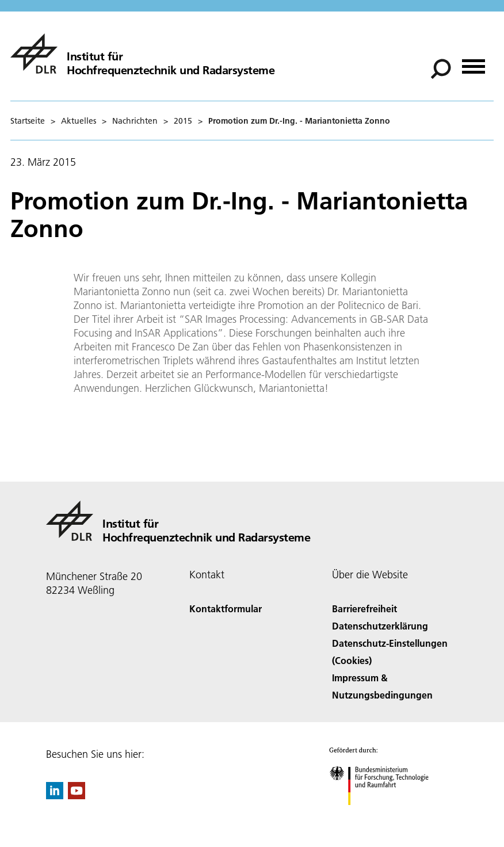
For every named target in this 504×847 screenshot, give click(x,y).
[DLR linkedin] (55, 796)
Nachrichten (135, 121)
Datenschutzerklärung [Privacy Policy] (380, 626)
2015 (183, 121)
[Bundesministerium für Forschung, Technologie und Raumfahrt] (385, 815)
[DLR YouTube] (77, 796)
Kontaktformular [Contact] (226, 608)
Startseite (28, 121)
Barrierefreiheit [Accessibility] (364, 608)
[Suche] (441, 69)
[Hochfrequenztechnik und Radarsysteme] (142, 54)
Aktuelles (79, 121)
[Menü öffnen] (474, 62)
